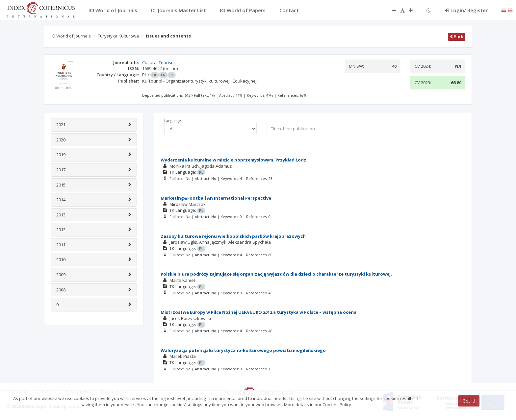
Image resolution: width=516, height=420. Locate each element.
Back (457, 37)
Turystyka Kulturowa (118, 36)
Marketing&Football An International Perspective (216, 198)
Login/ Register (466, 10)
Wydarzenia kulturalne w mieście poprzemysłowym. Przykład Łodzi (234, 160)
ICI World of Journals (71, 36)
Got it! (469, 401)
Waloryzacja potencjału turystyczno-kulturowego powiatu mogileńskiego (243, 350)
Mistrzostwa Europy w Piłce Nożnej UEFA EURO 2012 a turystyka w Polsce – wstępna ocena (258, 312)
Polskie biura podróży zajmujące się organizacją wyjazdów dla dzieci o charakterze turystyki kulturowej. (276, 274)
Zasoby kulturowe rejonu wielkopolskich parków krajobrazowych (233, 236)
